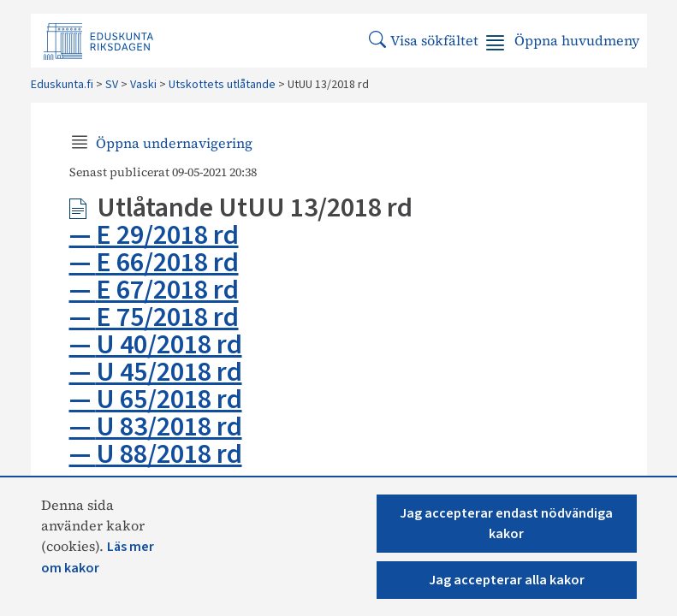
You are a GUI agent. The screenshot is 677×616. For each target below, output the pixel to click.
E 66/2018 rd (167, 263)
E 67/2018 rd (167, 290)
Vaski (143, 85)
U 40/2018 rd (169, 345)
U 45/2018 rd (169, 372)
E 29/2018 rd (167, 235)
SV (112, 85)
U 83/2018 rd (169, 427)
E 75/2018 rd (167, 317)
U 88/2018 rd (169, 454)
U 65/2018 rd (169, 400)
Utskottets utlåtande (222, 85)
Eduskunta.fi (62, 85)
